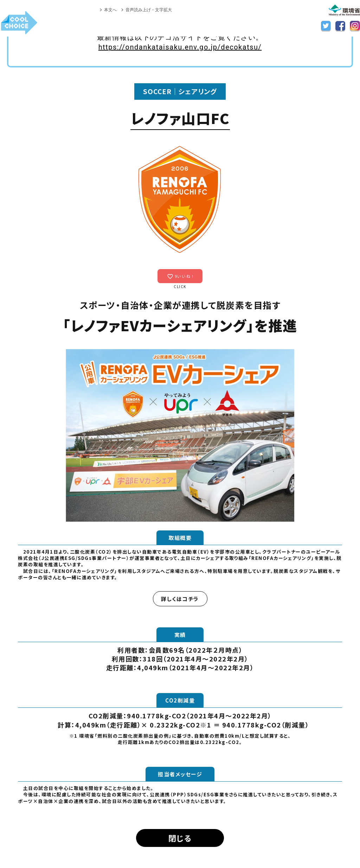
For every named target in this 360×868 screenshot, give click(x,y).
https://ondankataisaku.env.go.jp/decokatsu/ (180, 47)
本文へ (110, 10)
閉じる (180, 838)
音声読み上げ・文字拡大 (149, 10)
